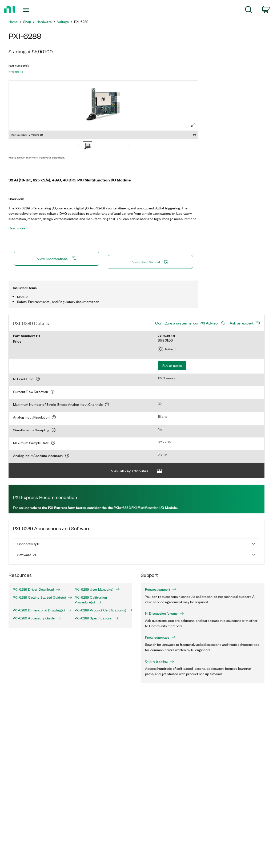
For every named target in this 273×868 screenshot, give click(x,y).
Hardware (44, 22)
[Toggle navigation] (35, 10)
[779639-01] (87, 147)
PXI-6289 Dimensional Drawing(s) (39, 610)
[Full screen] (193, 125)
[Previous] (78, 147)
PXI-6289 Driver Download (37, 589)
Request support (161, 589)
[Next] (129, 147)
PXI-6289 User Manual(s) (97, 589)
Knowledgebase (160, 637)
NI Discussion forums (164, 613)
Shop (27, 22)
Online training (160, 661)
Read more (17, 228)
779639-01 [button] (16, 72)
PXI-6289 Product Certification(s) (101, 610)
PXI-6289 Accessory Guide (37, 618)
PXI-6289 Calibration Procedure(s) (91, 600)
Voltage (63, 22)
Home (13, 22)
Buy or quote (172, 365)
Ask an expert (242, 323)
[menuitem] (249, 11)
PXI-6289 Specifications (97, 618)
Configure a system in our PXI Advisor (187, 323)
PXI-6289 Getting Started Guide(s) (39, 597)
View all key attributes (136, 471)
